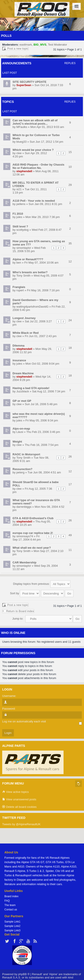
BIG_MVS (40, 45)
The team (10, 905)
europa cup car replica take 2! (33, 533)
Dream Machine (23, 373)
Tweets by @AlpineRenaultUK (21, 824)
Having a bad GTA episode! (31, 388)
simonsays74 (25, 536)
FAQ (7, 901)
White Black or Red (26, 333)
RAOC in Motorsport (26, 454)
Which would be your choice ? (33, 150)
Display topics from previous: (42, 584)
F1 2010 (18, 214)
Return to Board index (18, 611)
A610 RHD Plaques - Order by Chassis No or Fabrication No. (38, 166)
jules (19, 217)
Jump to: (18, 619)
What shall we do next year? (32, 548)
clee (19, 153)
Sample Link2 (12, 926)
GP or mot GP (22, 401)
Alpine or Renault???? (28, 259)
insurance (19, 360)
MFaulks (22, 127)
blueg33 (21, 142)
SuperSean (24, 85)
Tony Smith (23, 276)
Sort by (25, 593)
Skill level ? (20, 226)
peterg (20, 472)
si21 (19, 189)
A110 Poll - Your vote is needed (34, 201)
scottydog (22, 230)
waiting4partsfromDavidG (32, 307)
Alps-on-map (21, 429)
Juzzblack (23, 391)
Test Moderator (58, 45)
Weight (17, 442)
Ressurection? (22, 469)
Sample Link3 (12, 930)
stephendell (24, 171)
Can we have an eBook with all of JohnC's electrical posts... (35, 122)
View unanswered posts (19, 800)
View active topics (16, 792)
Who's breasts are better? (30, 272)
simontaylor (24, 248)
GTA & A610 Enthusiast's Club (33, 518)
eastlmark (26, 45)
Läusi (20, 432)
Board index (11, 896)
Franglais (19, 287)
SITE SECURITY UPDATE (29, 82)
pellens (21, 204)
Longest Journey (24, 318)
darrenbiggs (24, 507)
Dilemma (18, 346)
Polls (6, 36)
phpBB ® (24, 974)
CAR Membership (24, 562)
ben (19, 263)
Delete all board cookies (19, 807)
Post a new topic (15, 49)
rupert (20, 290)
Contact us (11, 910)
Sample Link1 (12, 922)
